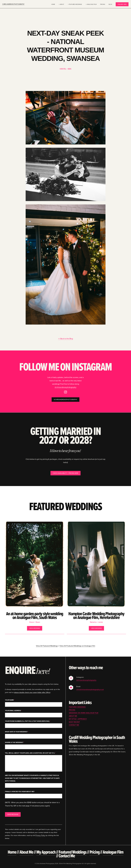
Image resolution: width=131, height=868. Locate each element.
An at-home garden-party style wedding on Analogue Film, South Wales (35, 615)
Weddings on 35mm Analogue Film (84, 713)
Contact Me (74, 725)
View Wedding (35, 628)
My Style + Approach (78, 719)
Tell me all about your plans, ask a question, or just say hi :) (30, 753)
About (62, 4)
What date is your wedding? (17, 732)
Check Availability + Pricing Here (65, 473)
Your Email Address (13, 711)
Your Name (10, 700)
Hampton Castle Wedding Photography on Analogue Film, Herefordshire (96, 615)
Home (53, 4)
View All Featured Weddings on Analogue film (77, 646)
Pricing (103, 4)
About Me (73, 716)
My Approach (46, 852)
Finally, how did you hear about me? (20, 792)
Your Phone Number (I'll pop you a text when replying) (28, 721)
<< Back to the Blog (66, 339)
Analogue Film (92, 4)
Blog (110, 4)
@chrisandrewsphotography (65, 387)
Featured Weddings (75, 4)
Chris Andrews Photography (13, 4)
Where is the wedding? (15, 742)
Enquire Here (122, 4)
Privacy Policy (40, 835)
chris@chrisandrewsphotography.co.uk (90, 689)
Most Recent (74, 722)
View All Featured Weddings (47, 646)
